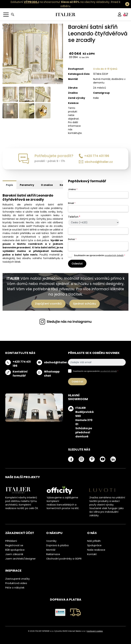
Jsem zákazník (14, 554)
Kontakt (92, 554)
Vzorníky (51, 541)
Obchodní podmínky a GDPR (64, 559)
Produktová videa (16, 583)
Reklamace (53, 554)
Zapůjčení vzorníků (48, 304)
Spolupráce (94, 545)
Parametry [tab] (27, 185)
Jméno (73, 189)
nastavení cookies (95, 631)
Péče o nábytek (15, 588)
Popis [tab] (9, 185)
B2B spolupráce (15, 550)
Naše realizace (96, 550)
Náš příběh (94, 541)
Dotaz (72, 239)
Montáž (51, 550)
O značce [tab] (47, 185)
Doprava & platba (57, 545)
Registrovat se (14, 545)
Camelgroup (101, 93)
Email (72, 203)
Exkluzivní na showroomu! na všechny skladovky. (60, 2)
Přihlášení (11, 541)
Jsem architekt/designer (20, 559)
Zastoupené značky (17, 579)
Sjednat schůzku (85, 304)
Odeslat (77, 264)
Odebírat (77, 382)
